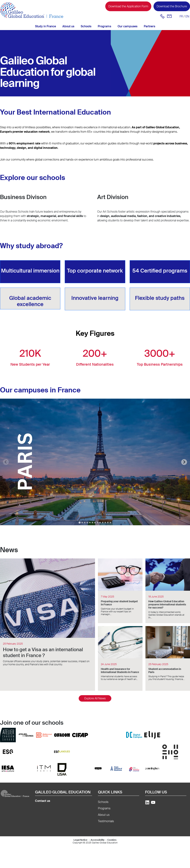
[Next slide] (184, 462)
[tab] (80, 522)
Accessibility (97, 840)
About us (68, 26)
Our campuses (127, 26)
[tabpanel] (95, 462)
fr (181, 16)
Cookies (112, 840)
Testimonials (106, 821)
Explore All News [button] (95, 698)
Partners (149, 26)
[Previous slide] (6, 462)
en (187, 16)
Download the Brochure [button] (172, 6)
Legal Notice (81, 840)
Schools (86, 26)
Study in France (45, 26)
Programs (104, 26)
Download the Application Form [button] (128, 6)
